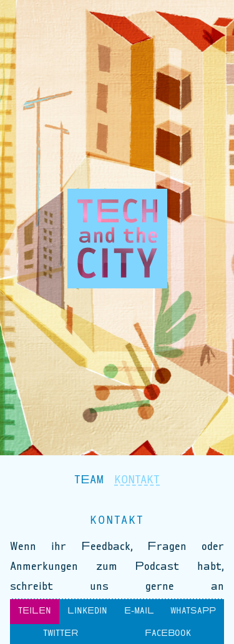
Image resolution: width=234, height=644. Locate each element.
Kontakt (137, 480)
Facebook (168, 634)
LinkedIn (87, 612)
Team (89, 480)
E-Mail (139, 612)
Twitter (61, 634)
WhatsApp (193, 612)
